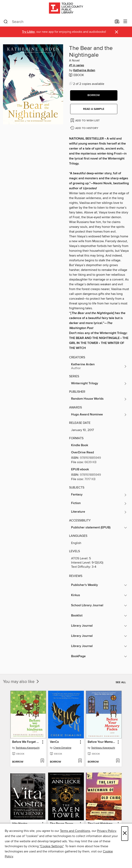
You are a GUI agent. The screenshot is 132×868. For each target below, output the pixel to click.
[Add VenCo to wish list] (80, 761)
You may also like (21, 682)
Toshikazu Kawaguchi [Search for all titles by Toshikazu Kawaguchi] (28, 748)
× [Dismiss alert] (117, 32)
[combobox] (58, 22)
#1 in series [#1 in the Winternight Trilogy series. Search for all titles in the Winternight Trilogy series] (77, 65)
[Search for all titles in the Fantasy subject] (99, 495)
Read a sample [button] (94, 109)
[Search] (6, 22)
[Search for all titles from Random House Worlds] (99, 399)
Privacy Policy (107, 831)
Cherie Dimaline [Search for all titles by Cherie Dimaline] (62, 748)
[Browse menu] (125, 22)
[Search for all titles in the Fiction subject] (99, 503)
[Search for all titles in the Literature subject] (99, 512)
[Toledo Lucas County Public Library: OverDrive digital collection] (66, 8)
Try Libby (28, 32)
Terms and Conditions (75, 831)
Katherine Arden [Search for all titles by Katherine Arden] (84, 70)
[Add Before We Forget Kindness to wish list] (42, 761)
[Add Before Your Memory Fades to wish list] (118, 761)
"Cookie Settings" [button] (52, 846)
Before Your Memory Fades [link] (102, 742)
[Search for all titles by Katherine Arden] (99, 366)
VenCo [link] (54, 742)
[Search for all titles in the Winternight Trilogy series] (99, 383)
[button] (94, 95)
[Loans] (117, 22)
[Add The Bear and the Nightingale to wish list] (85, 120)
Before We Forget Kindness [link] (26, 742)
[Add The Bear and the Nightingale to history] (85, 128)
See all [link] (121, 682)
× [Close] (125, 834)
